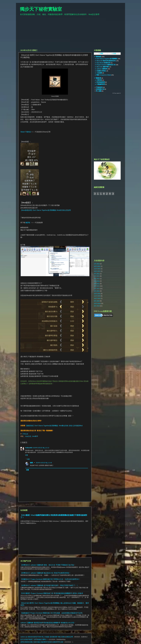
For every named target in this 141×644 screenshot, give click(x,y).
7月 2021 (97, 276)
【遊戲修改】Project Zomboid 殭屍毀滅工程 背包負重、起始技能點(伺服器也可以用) (52, 613)
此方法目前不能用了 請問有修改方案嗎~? (34, 639)
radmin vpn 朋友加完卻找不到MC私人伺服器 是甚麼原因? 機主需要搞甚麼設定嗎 (47, 637)
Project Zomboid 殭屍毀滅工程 (106, 65)
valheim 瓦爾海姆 (102, 69)
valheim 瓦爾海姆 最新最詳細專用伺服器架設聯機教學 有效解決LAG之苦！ (48, 623)
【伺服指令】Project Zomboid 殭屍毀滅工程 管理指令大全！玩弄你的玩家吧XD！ (50, 579)
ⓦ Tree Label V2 (117, 93)
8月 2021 (97, 274)
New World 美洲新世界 (103, 63)
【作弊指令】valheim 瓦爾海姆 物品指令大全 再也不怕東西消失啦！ (46, 573)
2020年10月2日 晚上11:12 (41, 448)
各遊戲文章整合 (101, 71)
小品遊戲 (99, 73)
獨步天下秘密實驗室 (41, 9)
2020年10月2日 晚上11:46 (44, 463)
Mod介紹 (28, 436)
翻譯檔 (28, 223)
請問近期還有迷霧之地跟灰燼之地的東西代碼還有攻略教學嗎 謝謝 (42, 642)
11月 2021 (97, 269)
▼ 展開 (101, 54)
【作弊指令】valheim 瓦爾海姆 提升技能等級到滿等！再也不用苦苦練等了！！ (49, 585)
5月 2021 (97, 281)
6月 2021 (97, 279)
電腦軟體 (98, 78)
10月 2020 (97, 298)
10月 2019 (97, 303)
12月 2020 (97, 294)
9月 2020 (97, 301)
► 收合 (114, 54)
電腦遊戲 (98, 57)
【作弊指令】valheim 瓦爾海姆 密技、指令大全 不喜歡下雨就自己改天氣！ (48, 565)
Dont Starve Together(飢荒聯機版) (107, 59)
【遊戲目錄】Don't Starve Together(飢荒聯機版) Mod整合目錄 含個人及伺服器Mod (54, 426)
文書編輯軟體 (101, 84)
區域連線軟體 (101, 82)
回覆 (26, 455)
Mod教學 (35, 436)
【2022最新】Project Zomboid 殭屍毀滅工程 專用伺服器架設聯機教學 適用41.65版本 (52, 593)
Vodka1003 (29, 448)
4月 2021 (97, 284)
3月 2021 (97, 286)
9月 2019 (97, 306)
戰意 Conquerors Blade (104, 75)
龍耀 (31, 463)
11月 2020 (97, 296)
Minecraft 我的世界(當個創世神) (106, 61)
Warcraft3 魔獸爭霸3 (103, 67)
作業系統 (99, 80)
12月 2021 (97, 266)
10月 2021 (97, 271)
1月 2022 (97, 264)
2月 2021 (97, 289)
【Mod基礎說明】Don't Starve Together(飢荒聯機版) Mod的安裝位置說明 (46, 210)
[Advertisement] (70, 33)
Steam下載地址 (26, 132)
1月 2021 (97, 291)
